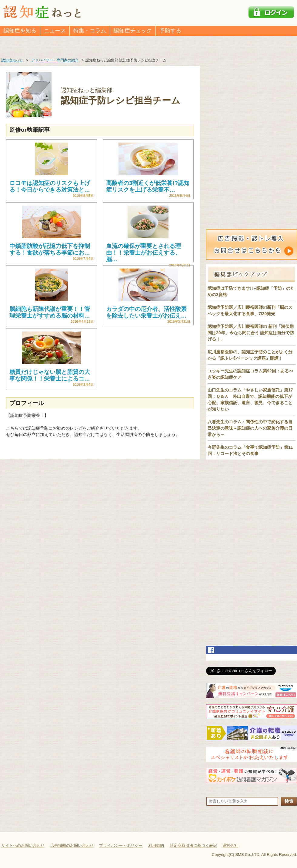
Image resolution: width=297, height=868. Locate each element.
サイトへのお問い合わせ (23, 845)
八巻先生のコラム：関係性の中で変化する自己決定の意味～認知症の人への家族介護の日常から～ (250, 428)
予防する (170, 31)
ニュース (55, 31)
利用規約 (156, 845)
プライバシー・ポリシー (121, 845)
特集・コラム (90, 31)
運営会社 (230, 845)
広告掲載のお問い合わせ (72, 845)
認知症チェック (133, 31)
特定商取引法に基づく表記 (193, 845)
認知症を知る (20, 31)
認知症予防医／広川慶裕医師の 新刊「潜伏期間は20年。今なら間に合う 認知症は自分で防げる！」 (251, 333)
